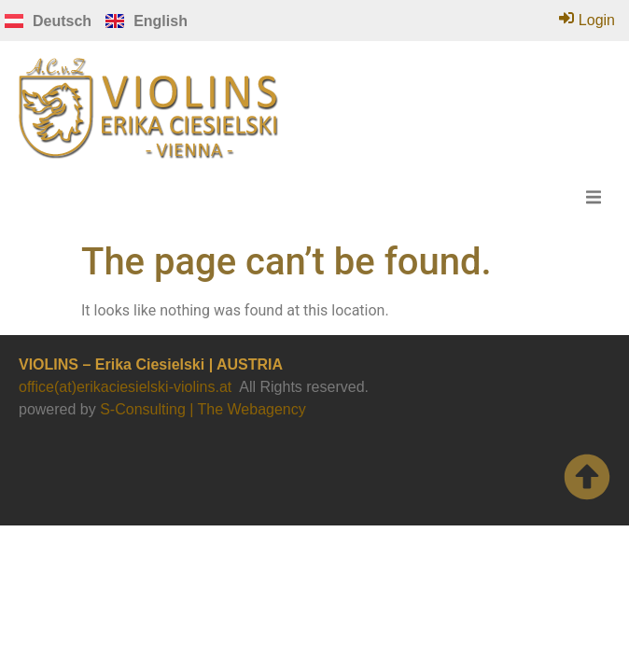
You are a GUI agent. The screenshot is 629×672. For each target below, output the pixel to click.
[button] (594, 197)
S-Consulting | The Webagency (203, 409)
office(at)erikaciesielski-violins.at (125, 387)
